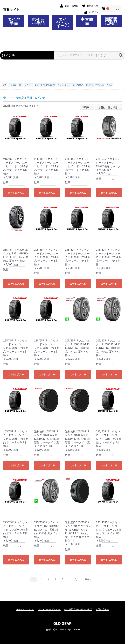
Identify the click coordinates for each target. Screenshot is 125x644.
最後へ (88, 579)
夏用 (29, 98)
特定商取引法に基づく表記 (78, 609)
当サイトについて (25, 609)
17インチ (40, 98)
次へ (77, 579)
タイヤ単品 (14, 21)
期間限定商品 (111, 21)
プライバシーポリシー (49, 609)
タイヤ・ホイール (62, 23)
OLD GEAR (62, 624)
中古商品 (87, 21)
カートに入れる (16, 193)
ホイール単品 (38, 21)
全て (6, 98)
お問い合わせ (103, 609)
